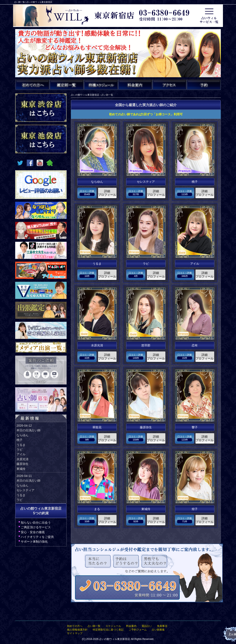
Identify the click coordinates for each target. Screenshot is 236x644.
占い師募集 (158, 630)
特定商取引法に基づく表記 (108, 630)
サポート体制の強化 (34, 542)
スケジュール (113, 626)
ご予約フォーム (138, 630)
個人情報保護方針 (77, 630)
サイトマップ (75, 633)
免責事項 (162, 626)
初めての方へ (75, 626)
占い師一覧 (94, 626)
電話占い (147, 626)
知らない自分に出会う (36, 522)
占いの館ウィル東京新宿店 (115, 639)
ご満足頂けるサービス (36, 527)
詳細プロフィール (107, 193)
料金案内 (131, 626)
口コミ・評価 (87, 193)
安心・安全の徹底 (33, 532)
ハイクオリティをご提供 (37, 537)
